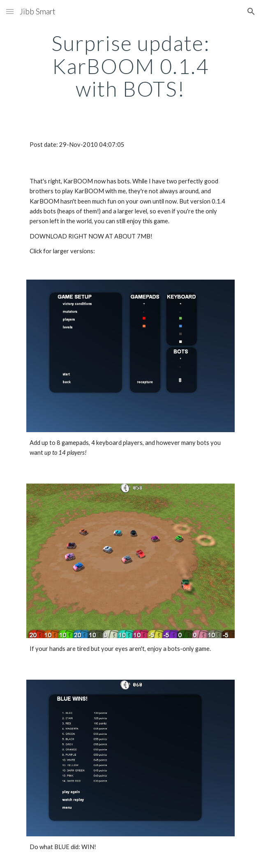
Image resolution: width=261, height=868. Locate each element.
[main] (130, 66)
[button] (10, 11)
